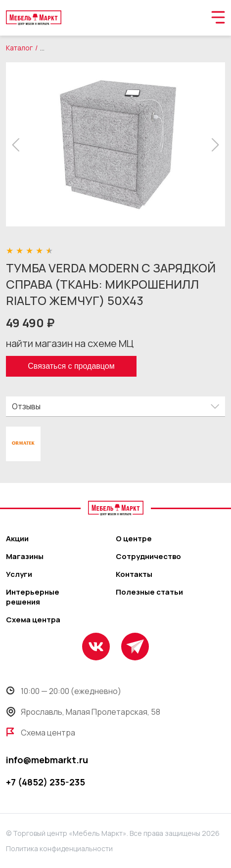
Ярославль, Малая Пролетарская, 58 (83, 712)
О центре (134, 539)
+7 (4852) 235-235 (46, 782)
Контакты (134, 574)
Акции (17, 539)
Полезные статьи (149, 592)
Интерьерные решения (33, 597)
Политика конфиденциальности (59, 848)
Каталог (19, 48)
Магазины (25, 557)
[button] (19, 145)
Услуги (19, 574)
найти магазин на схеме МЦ (70, 343)
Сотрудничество (148, 557)
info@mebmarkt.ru (47, 760)
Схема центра (33, 620)
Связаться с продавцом (71, 366)
